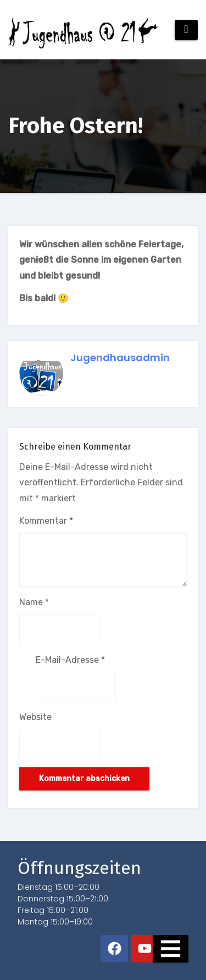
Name (34, 602)
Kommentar (46, 521)
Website (35, 717)
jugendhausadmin (120, 358)
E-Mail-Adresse (70, 660)
